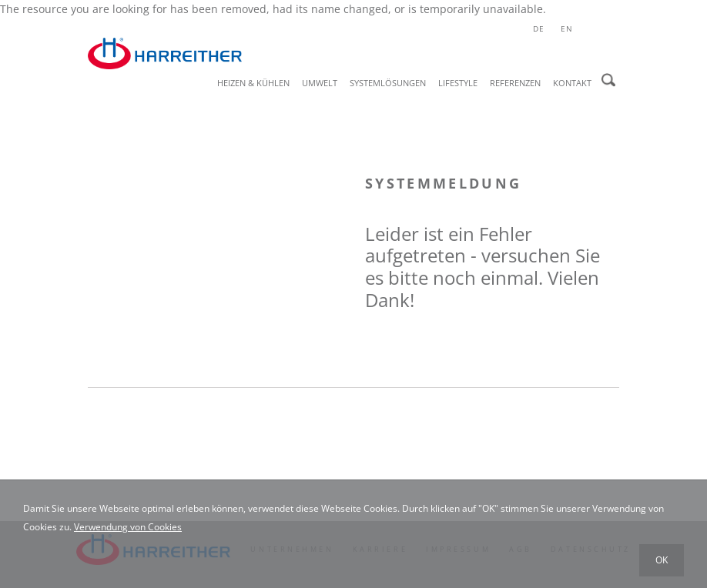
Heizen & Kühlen (253, 83)
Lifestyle (458, 83)
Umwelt (320, 83)
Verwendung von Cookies (128, 527)
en (567, 28)
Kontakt (572, 83)
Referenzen (515, 83)
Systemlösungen (388, 83)
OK (662, 560)
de (539, 28)
